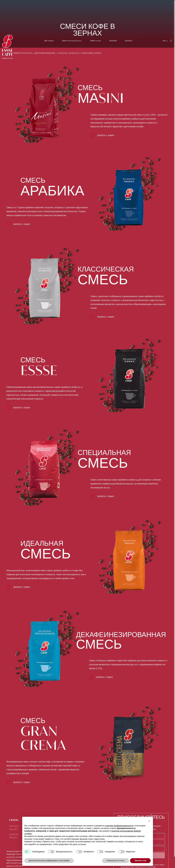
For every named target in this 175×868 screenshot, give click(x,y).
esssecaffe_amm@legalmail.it (18, 857)
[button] (149, 821)
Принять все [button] (140, 861)
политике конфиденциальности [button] (119, 826)
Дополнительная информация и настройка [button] (49, 861)
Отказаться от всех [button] (116, 861)
